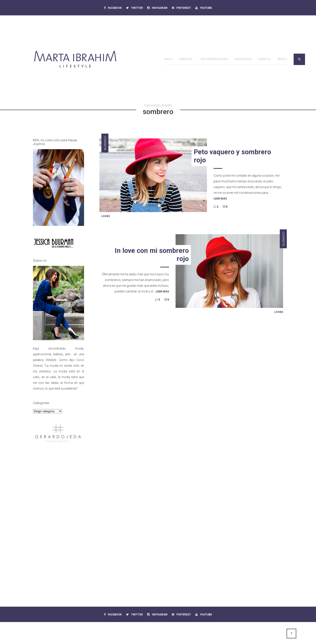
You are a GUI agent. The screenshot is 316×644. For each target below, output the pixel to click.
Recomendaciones (214, 59)
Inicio (168, 59)
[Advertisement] (58, 519)
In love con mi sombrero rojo (152, 255)
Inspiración (243, 59)
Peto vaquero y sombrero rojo (232, 156)
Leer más (220, 199)
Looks (106, 216)
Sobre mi (185, 59)
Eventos (264, 59)
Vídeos (282, 59)
